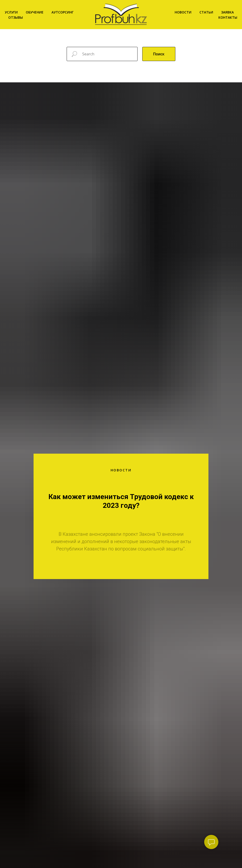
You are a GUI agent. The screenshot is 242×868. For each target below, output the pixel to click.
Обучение (35, 12)
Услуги (11, 12)
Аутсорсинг (63, 12)
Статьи (206, 12)
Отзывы (16, 17)
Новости (183, 12)
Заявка (227, 12)
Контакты (228, 17)
